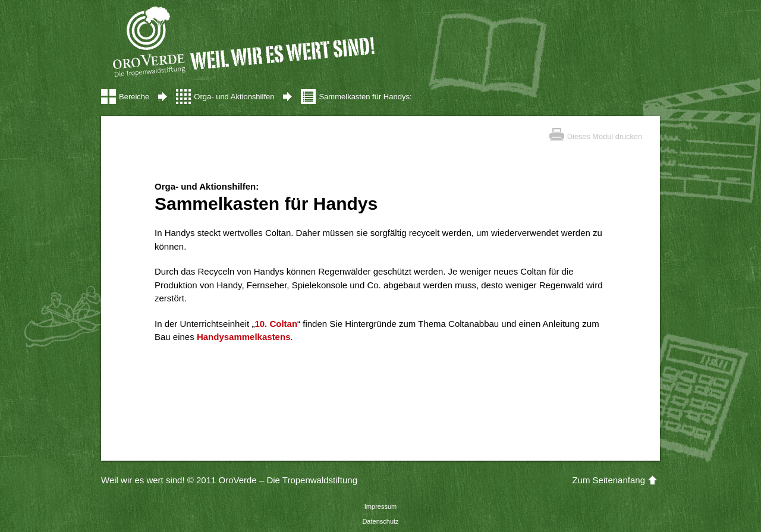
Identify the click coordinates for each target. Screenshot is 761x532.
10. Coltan (276, 324)
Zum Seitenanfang (609, 480)
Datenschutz (380, 521)
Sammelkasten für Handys (364, 97)
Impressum (380, 506)
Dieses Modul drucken (605, 136)
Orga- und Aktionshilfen (234, 97)
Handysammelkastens (244, 337)
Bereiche (134, 97)
